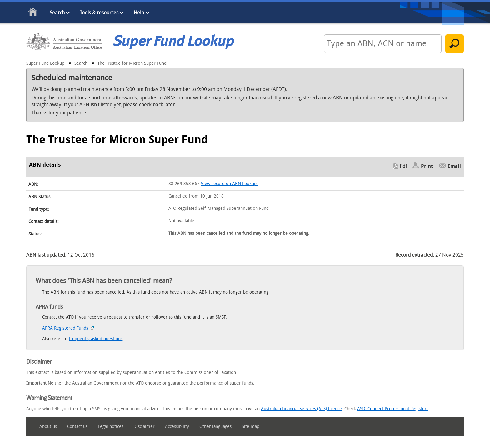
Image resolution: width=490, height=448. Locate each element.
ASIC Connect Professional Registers (393, 409)
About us (48, 427)
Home (33, 13)
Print (427, 166)
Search (57, 13)
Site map (251, 427)
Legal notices (111, 427)
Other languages (215, 427)
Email (454, 166)
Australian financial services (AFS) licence (301, 409)
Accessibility (177, 427)
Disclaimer (144, 427)
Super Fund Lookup (45, 63)
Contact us (77, 427)
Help (139, 13)
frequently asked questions (96, 339)
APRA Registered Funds (68, 328)
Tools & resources (99, 13)
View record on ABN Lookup (232, 184)
